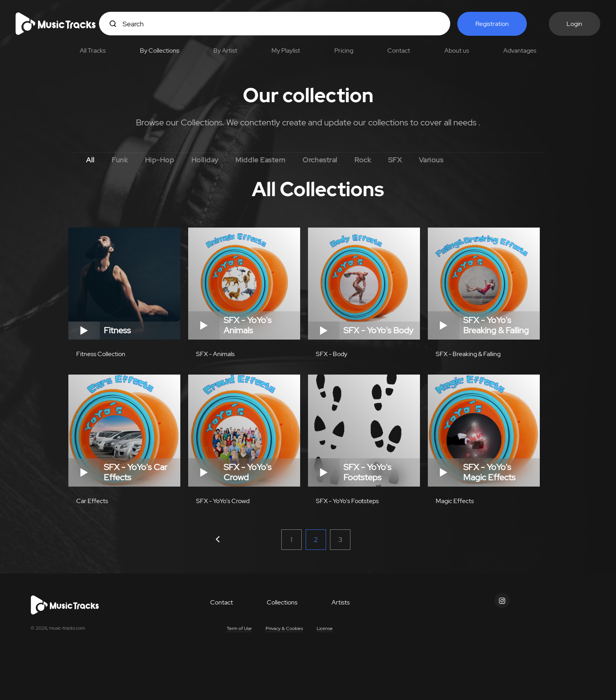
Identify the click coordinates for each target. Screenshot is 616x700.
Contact (399, 51)
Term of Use (239, 632)
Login (575, 24)
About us (457, 51)
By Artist (225, 51)
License (325, 632)
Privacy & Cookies (284, 632)
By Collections (159, 51)
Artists (341, 605)
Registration (492, 24)
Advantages (520, 51)
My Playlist (286, 51)
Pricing (344, 51)
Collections (282, 605)
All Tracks (93, 51)
